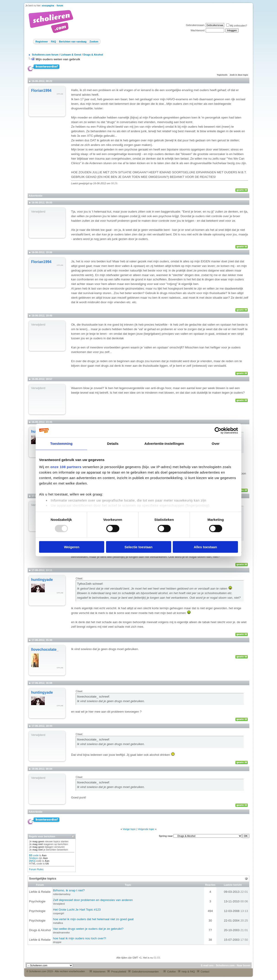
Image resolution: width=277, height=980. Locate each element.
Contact (203, 972)
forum (60, 6)
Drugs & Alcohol (93, 55)
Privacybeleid (117, 972)
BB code (34, 855)
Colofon (169, 972)
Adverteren (97, 972)
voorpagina (48, 6)
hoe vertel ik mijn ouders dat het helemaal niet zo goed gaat (93, 919)
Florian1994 (41, 91)
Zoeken (94, 42)
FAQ (53, 42)
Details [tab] (113, 444)
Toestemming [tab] (61, 444)
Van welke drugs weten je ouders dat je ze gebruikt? (88, 929)
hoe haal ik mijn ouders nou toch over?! (80, 938)
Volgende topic (146, 829)
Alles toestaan (205, 547)
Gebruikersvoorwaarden (143, 972)
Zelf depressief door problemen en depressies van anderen (93, 900)
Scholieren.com (225, 965)
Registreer (42, 42)
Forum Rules (36, 869)
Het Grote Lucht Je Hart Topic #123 (77, 910)
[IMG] (32, 861)
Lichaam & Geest (71, 55)
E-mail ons (207, 965)
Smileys (33, 858)
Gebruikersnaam (195, 25)
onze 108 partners (66, 467)
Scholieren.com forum (45, 55)
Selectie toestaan (139, 547)
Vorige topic (129, 829)
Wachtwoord (198, 30)
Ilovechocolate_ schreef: (93, 697)
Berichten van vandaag (73, 42)
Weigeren (72, 547)
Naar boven (244, 965)
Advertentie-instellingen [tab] (164, 444)
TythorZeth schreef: (90, 584)
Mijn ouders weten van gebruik (58, 59)
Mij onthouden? (237, 26)
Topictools (222, 75)
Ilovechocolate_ (45, 649)
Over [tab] (216, 444)
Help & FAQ (186, 972)
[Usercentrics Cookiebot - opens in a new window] (218, 431)
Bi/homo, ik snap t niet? (69, 890)
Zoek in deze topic (239, 75)
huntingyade (42, 580)
